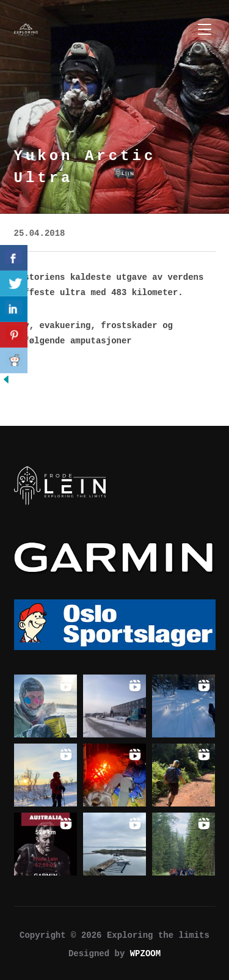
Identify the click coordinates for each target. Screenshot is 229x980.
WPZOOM (145, 954)
